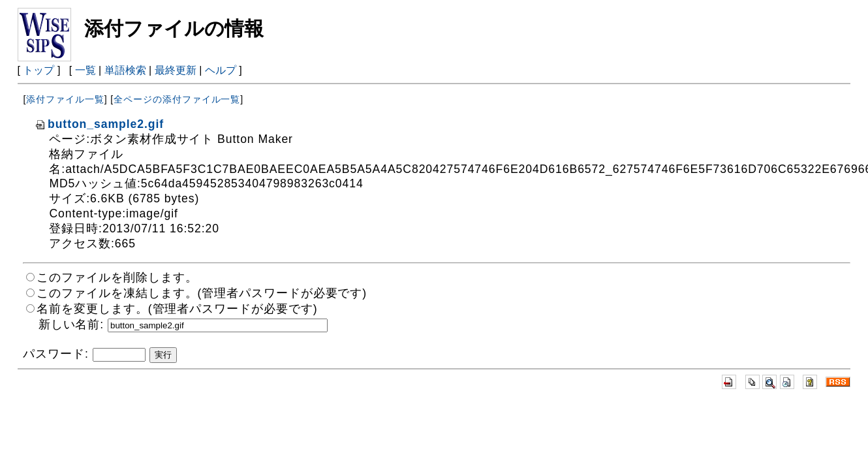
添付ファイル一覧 (65, 99)
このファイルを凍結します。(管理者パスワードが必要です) (202, 293)
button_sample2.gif (99, 124)
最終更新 (176, 70)
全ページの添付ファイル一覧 (177, 99)
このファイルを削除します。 (117, 277)
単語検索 (125, 70)
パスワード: (55, 354)
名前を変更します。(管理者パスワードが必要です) (177, 309)
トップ (39, 70)
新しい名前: (71, 324)
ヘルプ (221, 70)
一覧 (85, 70)
